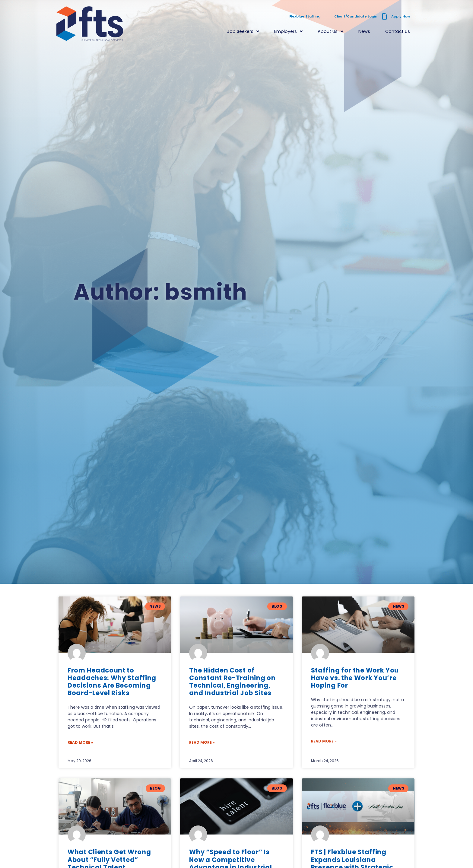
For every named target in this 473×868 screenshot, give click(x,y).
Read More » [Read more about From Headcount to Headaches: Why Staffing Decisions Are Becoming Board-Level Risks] (80, 742)
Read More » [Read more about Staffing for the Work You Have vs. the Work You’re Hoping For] (324, 741)
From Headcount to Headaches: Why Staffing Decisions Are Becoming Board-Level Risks (112, 682)
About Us (330, 31)
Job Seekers (243, 31)
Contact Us (398, 31)
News (364, 31)
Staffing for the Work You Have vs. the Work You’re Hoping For (355, 678)
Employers (288, 31)
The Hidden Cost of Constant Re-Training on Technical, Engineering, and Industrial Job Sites (232, 682)
